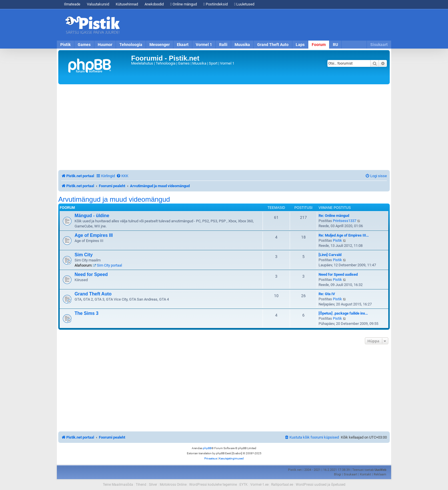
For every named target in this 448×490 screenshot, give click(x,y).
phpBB (207, 448)
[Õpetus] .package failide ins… (343, 313)
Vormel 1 (204, 45)
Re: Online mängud (334, 216)
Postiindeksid (216, 4)
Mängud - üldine (92, 216)
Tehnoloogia (131, 45)
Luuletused (244, 4)
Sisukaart (379, 45)
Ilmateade (72, 4)
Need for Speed (91, 274)
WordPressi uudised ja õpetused (321, 485)
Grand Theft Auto (273, 45)
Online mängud (184, 4)
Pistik (65, 45)
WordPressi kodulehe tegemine (213, 485)
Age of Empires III (94, 235)
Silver (153, 485)
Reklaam (380, 474)
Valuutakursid (98, 4)
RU (335, 45)
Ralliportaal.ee (282, 485)
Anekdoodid (154, 4)
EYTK (244, 485)
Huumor (105, 45)
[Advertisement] (257, 25)
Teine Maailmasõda (118, 485)
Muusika (242, 45)
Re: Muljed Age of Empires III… (344, 235)
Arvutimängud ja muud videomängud (114, 199)
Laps (300, 45)
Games (84, 45)
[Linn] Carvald (330, 255)
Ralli (223, 45)
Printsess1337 (345, 221)
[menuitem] (122, 176)
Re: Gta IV (327, 294)
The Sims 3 (87, 313)
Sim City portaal (108, 265)
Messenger (160, 45)
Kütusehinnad (127, 4)
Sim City (84, 255)
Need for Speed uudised (338, 274)
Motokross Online (173, 485)
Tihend (141, 485)
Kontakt (366, 474)
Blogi (338, 474)
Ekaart (183, 45)
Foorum (319, 45)
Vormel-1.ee (259, 485)
